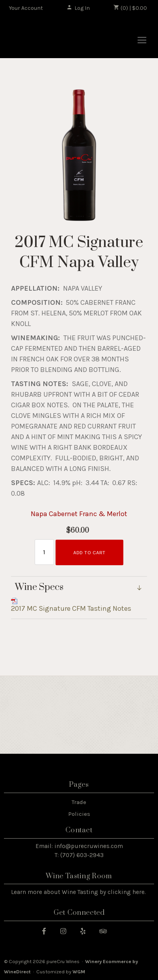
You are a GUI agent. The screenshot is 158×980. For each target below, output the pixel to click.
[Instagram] (66, 931)
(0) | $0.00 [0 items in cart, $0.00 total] (130, 8)
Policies (79, 814)
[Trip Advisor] (106, 931)
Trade (79, 802)
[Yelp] (86, 931)
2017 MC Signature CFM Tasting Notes (71, 608)
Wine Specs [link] (39, 588)
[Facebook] (47, 931)
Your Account (26, 8)
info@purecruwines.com (89, 846)
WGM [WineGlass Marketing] (79, 972)
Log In (78, 8)
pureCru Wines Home (48, 38)
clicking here (126, 892)
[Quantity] (44, 552)
